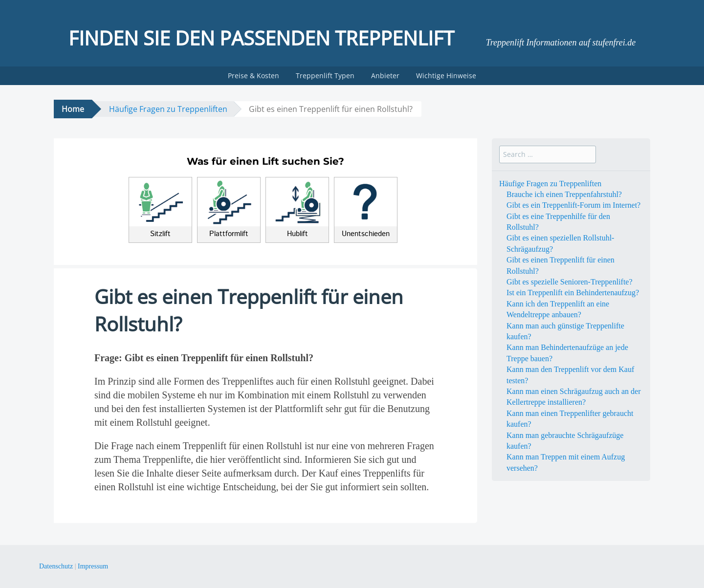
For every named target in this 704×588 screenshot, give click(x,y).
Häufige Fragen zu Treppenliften (168, 109)
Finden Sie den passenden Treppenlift (261, 38)
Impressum (93, 566)
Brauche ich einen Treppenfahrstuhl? (564, 194)
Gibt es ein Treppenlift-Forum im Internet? (573, 205)
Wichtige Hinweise (446, 76)
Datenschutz (56, 566)
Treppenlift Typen (325, 76)
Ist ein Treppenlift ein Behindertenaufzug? (573, 293)
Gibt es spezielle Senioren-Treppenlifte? (570, 282)
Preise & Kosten (253, 76)
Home (73, 109)
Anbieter (385, 76)
